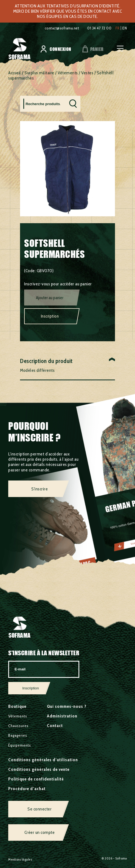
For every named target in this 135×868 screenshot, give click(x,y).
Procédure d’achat (27, 789)
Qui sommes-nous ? (67, 706)
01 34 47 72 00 (99, 28)
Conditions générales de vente (39, 769)
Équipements (20, 745)
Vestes (87, 73)
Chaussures (18, 726)
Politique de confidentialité (36, 779)
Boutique (17, 706)
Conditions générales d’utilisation (43, 760)
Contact (55, 726)
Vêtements (68, 73)
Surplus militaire (39, 73)
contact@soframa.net (62, 28)
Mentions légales (20, 859)
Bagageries (18, 735)
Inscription (50, 316)
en (125, 28)
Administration (62, 716)
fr (117, 28)
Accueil (15, 73)
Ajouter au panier (50, 298)
